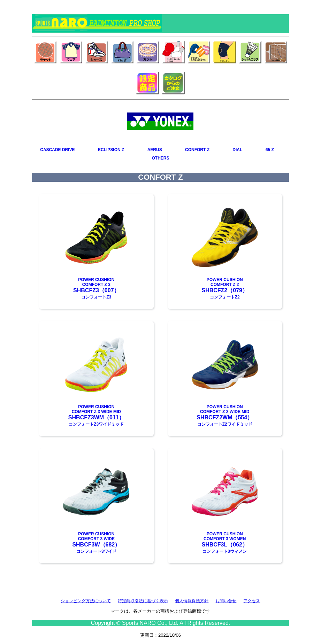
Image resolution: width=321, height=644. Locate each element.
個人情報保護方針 (192, 601)
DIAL (237, 150)
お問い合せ (226, 601)
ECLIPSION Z (111, 150)
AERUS (155, 150)
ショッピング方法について (86, 601)
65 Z (270, 150)
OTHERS (160, 158)
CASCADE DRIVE (57, 150)
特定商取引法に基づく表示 (143, 601)
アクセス (252, 601)
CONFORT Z (197, 150)
